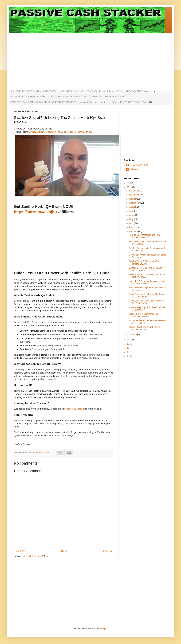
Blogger (103, 629)
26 (128, 183)
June (132, 215)
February (134, 231)
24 (128, 340)
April (132, 223)
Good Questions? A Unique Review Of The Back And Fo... (146, 302)
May (132, 219)
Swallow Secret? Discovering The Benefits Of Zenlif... (144, 262)
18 (128, 344)
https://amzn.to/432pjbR (36, 212)
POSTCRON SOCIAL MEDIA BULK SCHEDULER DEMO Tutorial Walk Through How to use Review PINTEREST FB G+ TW (79, 102)
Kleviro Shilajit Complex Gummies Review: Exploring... (145, 328)
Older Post (107, 551)
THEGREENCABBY (139, 165)
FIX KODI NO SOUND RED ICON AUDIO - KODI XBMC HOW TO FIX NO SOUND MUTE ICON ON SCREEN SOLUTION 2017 (80, 91)
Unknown (134, 169)
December (134, 191)
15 (128, 356)
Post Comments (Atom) (38, 556)
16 (128, 352)
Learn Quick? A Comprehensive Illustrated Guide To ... (143, 315)
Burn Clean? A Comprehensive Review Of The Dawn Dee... (147, 282)
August (133, 207)
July (131, 211)
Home (64, 551)
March (133, 227)
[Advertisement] (63, 57)
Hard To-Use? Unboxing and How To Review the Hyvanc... (146, 236)
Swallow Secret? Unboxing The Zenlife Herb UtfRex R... (147, 269)
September (135, 203)
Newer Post (20, 551)
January (133, 335)
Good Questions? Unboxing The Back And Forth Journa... (146, 295)
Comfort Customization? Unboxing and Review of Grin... (147, 249)
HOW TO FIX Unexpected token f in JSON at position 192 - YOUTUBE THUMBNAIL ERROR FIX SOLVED (69, 96)
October (133, 199)
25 (128, 187)
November (134, 195)
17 (128, 348)
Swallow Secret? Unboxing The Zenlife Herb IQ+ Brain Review (60, 132)
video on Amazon (75, 409)
